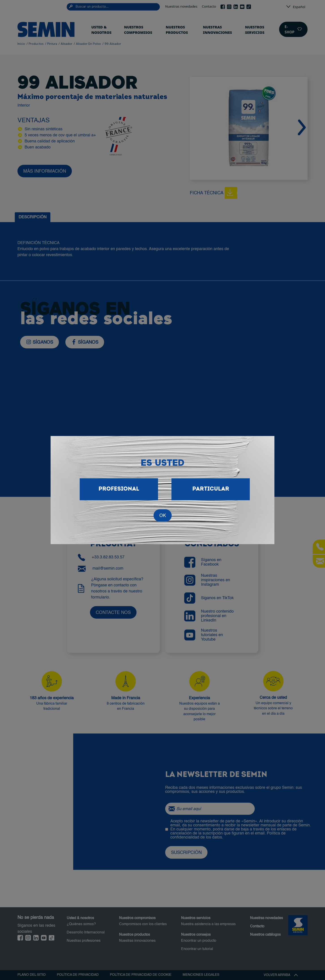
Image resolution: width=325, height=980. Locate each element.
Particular (211, 489)
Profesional (119, 489)
